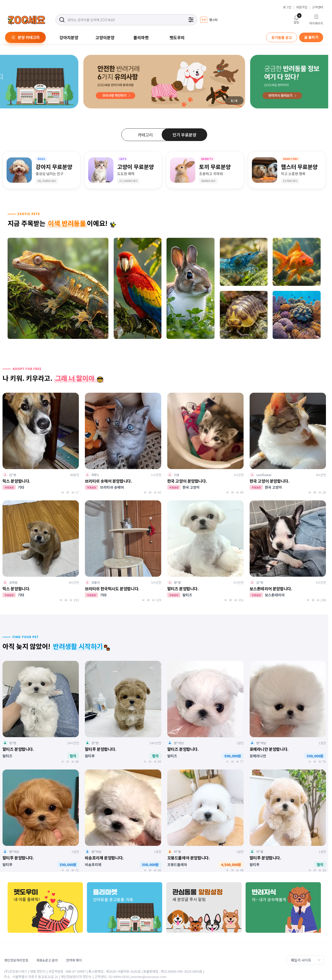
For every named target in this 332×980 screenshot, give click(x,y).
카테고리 (145, 135)
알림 (296, 19)
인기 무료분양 (184, 135)
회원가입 (302, 7)
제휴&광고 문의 (47, 960)
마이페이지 (316, 20)
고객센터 (318, 7)
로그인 (287, 7)
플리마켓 (141, 37)
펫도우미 (177, 37)
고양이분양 (105, 37)
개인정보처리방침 (16, 960)
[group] (209, 20)
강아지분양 (69, 37)
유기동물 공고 (282, 37)
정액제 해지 (74, 960)
